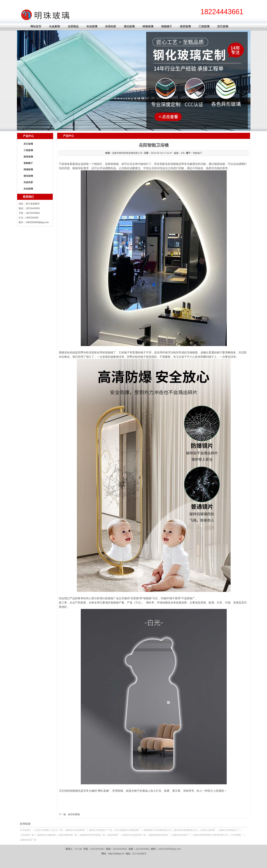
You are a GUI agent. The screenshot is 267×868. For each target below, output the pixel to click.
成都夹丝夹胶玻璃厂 (76, 830)
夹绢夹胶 (111, 26)
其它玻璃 (223, 26)
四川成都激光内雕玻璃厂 (128, 830)
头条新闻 (54, 26)
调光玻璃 (129, 26)
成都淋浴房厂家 (28, 840)
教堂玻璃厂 (114, 835)
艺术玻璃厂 (26, 830)
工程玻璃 (204, 26)
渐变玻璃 (185, 26)
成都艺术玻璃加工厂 (229, 830)
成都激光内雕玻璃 (46, 835)
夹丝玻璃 (92, 26)
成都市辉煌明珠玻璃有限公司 (127, 153)
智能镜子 (167, 26)
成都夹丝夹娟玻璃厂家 (134, 835)
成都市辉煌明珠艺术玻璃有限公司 (211, 835)
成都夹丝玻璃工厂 (181, 835)
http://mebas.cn (116, 854)
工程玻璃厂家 (27, 835)
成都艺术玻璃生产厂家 (100, 830)
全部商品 (73, 26)
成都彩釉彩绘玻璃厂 (159, 835)
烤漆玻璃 (148, 26)
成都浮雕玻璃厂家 (68, 835)
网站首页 (36, 26)
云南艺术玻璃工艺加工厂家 (48, 830)
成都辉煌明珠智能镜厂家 (92, 835)
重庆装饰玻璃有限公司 (186, 830)
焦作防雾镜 (74, 814)
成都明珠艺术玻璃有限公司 (157, 830)
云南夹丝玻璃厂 (208, 830)
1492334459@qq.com (37, 222)
